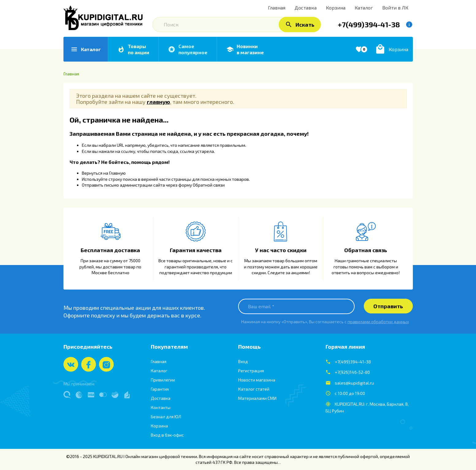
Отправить (388, 306)
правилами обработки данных (378, 322)
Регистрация (251, 371)
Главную (117, 173)
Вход (243, 361)
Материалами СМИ (257, 398)
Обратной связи (209, 185)
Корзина (159, 426)
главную (158, 102)
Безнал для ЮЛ (166, 417)
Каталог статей (254, 389)
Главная (159, 361)
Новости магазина (257, 380)
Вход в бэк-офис (167, 435)
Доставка (161, 398)
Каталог (159, 371)
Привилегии (163, 380)
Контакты (161, 407)
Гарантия (160, 389)
